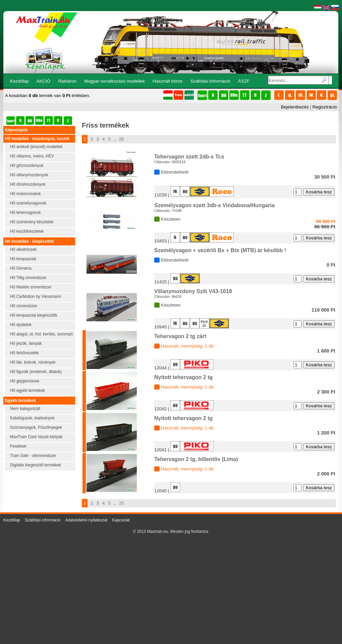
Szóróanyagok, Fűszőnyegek (36, 427)
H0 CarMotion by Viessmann (36, 296)
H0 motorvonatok (25, 194)
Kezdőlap (19, 81)
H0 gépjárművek (25, 381)
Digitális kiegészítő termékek (36, 465)
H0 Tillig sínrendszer (28, 278)
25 (122, 139)
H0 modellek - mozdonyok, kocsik (37, 139)
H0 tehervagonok (25, 213)
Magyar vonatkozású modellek (115, 81)
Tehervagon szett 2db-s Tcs (189, 157)
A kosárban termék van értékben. (48, 96)
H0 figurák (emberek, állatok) (36, 372)
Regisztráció (325, 107)
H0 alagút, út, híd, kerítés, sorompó (41, 334)
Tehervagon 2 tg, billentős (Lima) (196, 459)
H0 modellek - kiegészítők (30, 241)
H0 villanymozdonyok (29, 175)
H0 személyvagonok (28, 203)
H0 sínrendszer (24, 306)
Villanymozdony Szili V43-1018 (193, 291)
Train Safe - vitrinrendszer (33, 456)
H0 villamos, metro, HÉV (32, 156)
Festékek (18, 446)
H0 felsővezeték (24, 353)
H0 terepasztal (23, 259)
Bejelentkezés (295, 107)
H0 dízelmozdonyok (28, 184)
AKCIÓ (43, 81)
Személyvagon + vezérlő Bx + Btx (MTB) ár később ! (220, 250)
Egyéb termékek (20, 401)
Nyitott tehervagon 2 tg (183, 377)
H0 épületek (21, 325)
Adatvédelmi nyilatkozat (86, 520)
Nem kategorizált (25, 409)
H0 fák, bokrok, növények (33, 362)
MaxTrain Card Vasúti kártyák (36, 437)
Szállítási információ (210, 81)
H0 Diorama (21, 268)
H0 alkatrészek (23, 249)
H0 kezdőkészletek (27, 231)
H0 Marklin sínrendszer (31, 287)
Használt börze (167, 81)
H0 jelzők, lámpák (26, 343)
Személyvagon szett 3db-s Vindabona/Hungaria (214, 205)
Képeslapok (16, 130)
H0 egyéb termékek (27, 390)
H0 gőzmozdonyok (27, 166)
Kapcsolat (121, 520)
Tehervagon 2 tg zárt (180, 336)
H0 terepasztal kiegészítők (34, 315)
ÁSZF (244, 81)
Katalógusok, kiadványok (32, 418)
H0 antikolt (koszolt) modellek (36, 147)
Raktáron (67, 81)
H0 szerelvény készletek (32, 222)
